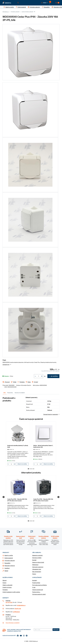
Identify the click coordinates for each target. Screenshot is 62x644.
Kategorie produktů (37, 555)
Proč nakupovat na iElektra (39, 585)
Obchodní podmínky (38, 567)
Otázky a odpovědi (7, 585)
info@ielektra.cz (21, 605)
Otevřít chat (18, 609)
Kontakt (34, 560)
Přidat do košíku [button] (22, 464)
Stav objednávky (37, 572)
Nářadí (6, 571)
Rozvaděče (7, 563)
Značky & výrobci (7, 587)
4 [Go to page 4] (34, 469)
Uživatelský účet (37, 569)
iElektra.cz (6, 12)
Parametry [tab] (10, 393)
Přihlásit (56, 630)
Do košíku (53, 376)
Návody (5, 580)
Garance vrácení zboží (38, 562)
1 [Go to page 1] (28, 469)
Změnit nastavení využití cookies (11, 592)
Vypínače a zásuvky (15, 12)
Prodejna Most (36, 583)
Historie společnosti (38, 590)
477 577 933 (9, 602)
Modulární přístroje (10, 566)
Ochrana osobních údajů (39, 594)
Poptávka (5, 590)
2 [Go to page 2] (30, 469)
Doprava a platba (37, 558)
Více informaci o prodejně (13, 623)
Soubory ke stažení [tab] (20, 393)
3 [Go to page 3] (32, 469)
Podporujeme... (36, 592)
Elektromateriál (9, 558)
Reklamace (35, 565)
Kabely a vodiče (9, 555)
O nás (34, 587)
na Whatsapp (16, 612)
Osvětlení (7, 568)
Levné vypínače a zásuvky (27, 12)
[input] (11, 464)
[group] (18, 444)
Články (34, 574)
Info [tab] (5, 393)
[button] (45, 3)
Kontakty (35, 580)
